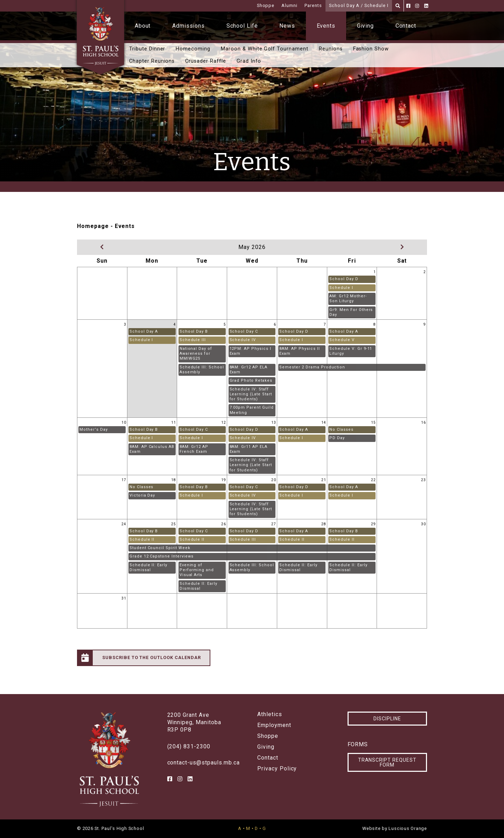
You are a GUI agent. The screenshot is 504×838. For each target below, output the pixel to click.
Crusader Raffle (205, 61)
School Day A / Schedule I (359, 5)
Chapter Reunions (152, 61)
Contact (406, 26)
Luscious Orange (408, 828)
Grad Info (249, 61)
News (287, 26)
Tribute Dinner (147, 49)
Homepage (93, 226)
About (143, 26)
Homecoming (193, 49)
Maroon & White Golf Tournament (265, 49)
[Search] (398, 6)
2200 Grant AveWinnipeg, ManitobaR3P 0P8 (194, 722)
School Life (242, 26)
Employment (274, 725)
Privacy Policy (277, 769)
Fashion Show (371, 49)
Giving (366, 26)
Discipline (387, 719)
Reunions (331, 49)
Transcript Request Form (387, 762)
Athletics (270, 714)
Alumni (289, 5)
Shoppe (266, 5)
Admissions (189, 26)
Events (326, 26)
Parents (313, 5)
